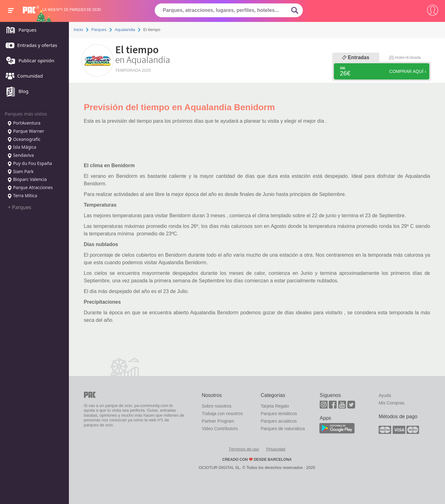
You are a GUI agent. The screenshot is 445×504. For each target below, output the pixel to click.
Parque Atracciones (30, 188)
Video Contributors (220, 429)
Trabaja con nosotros (222, 414)
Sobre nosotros (217, 406)
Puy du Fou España (30, 164)
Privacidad (276, 449)
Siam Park (20, 172)
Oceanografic (24, 140)
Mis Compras (391, 403)
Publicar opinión (28, 61)
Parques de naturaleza (283, 429)
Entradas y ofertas (30, 46)
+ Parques (20, 207)
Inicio (78, 30)
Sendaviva (21, 156)
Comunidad (23, 76)
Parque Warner (26, 131)
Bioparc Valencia (27, 180)
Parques (19, 30)
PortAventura (24, 123)
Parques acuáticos (279, 421)
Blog (16, 92)
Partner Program (218, 421)
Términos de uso (244, 449)
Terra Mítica (22, 196)
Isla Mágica (22, 147)
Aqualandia (125, 30)
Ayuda (385, 395)
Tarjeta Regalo (275, 406)
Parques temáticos (279, 414)
